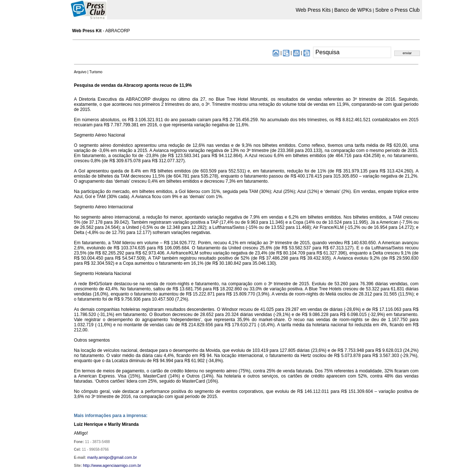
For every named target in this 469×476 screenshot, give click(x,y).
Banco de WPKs (353, 10)
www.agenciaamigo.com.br (117, 465)
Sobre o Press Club (397, 10)
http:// (88, 465)
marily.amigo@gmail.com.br (112, 457)
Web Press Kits (313, 10)
